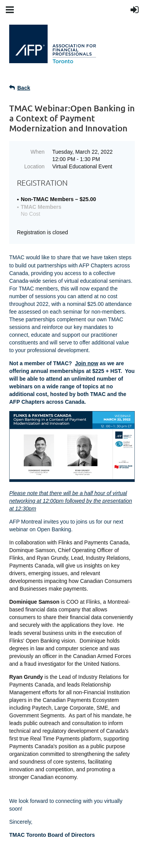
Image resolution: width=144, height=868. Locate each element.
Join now (87, 363)
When (37, 152)
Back (24, 88)
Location (34, 166)
